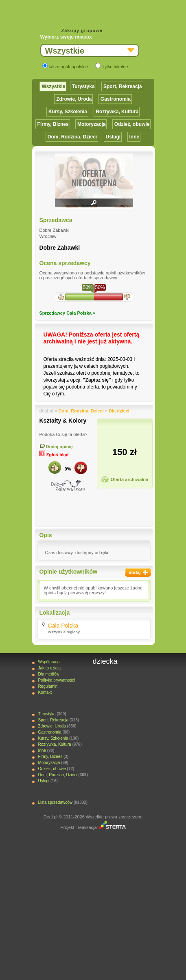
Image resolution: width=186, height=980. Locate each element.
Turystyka (83, 86)
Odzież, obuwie (132, 124)
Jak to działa (49, 668)
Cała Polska (63, 626)
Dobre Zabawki (60, 248)
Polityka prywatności (56, 680)
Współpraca (49, 662)
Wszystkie (53, 86)
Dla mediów (48, 674)
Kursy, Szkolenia (68, 112)
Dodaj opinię (56, 447)
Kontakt (45, 692)
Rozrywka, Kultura (117, 112)
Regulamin (48, 686)
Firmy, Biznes (53, 124)
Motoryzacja (91, 124)
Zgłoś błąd (54, 455)
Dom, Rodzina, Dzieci (72, 137)
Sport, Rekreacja (123, 86)
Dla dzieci (119, 411)
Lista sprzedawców (55, 802)
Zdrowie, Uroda (74, 99)
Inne (135, 137)
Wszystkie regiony (64, 632)
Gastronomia (116, 99)
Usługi (113, 137)
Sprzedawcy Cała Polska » (68, 313)
